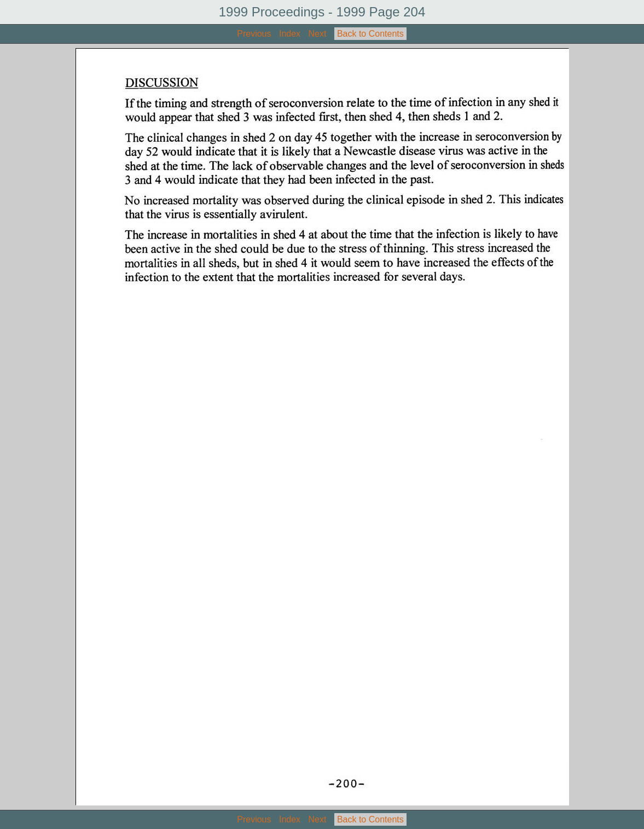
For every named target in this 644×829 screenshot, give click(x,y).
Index (290, 34)
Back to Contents (370, 34)
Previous (254, 34)
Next (318, 34)
